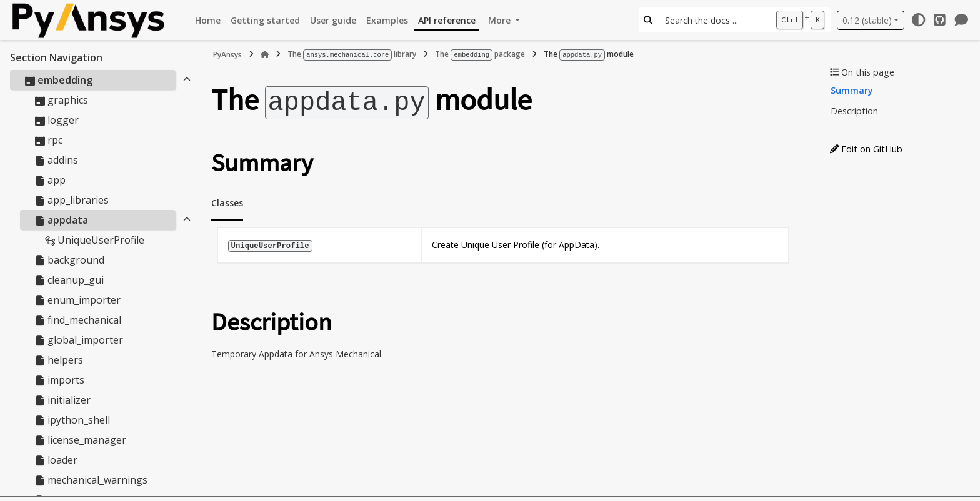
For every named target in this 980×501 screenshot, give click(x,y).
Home (208, 20)
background (70, 260)
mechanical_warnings (91, 480)
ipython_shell (72, 420)
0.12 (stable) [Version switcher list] (867, 20)
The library (352, 54)
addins (57, 160)
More (501, 20)
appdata (62, 220)
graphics (62, 100)
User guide (333, 20)
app (50, 180)
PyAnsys (227, 54)
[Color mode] (918, 20)
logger (57, 120)
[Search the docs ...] (714, 20)
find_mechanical (78, 320)
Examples (387, 20)
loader (56, 460)
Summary (852, 90)
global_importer (79, 340)
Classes (227, 201)
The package (480, 54)
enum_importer (78, 300)
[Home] (265, 54)
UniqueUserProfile (95, 240)
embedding (59, 80)
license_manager (81, 440)
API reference (447, 20)
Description (854, 111)
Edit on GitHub (866, 149)
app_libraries (72, 200)
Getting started (265, 20)
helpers (59, 360)
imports (60, 380)
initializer (63, 400)
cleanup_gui (69, 280)
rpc (49, 140)
